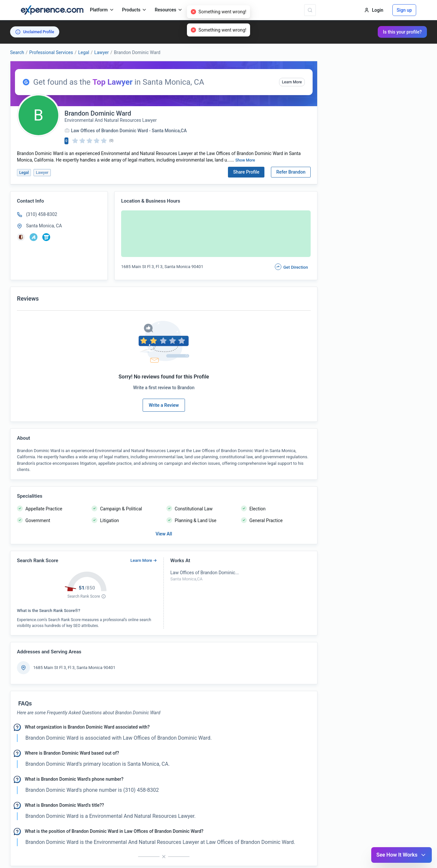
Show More (245, 160)
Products (135, 10)
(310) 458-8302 (42, 214)
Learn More (292, 82)
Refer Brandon (291, 172)
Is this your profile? (402, 32)
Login (374, 10)
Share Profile (246, 172)
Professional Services (51, 52)
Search (17, 52)
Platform (102, 10)
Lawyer (102, 52)
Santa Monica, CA (44, 226)
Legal (84, 52)
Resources (169, 10)
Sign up (404, 10)
